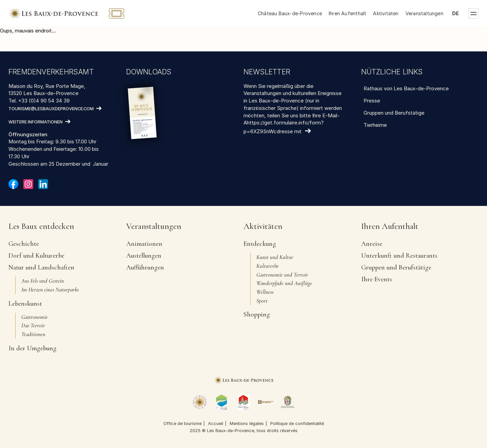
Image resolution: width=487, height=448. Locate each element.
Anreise (372, 244)
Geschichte (24, 244)
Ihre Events (377, 279)
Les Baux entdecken (41, 227)
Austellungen (144, 256)
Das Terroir (33, 325)
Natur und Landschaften (41, 267)
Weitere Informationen (36, 122)
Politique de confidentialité (297, 423)
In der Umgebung (32, 348)
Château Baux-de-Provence (290, 13)
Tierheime (375, 125)
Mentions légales (247, 423)
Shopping (257, 314)
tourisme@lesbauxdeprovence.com (51, 109)
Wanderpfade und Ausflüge (284, 283)
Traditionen (33, 334)
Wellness (265, 292)
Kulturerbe (268, 266)
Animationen (144, 244)
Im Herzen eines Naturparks (50, 290)
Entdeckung (260, 244)
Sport (262, 301)
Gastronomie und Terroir (282, 275)
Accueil (216, 423)
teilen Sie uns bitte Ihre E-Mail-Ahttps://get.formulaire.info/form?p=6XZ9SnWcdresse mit (292, 124)
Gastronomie (34, 317)
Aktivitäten (386, 13)
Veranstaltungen (424, 13)
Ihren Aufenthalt (347, 13)
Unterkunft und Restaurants (399, 256)
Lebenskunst (25, 304)
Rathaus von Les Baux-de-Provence (406, 88)
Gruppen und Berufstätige (394, 113)
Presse (372, 101)
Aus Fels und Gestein (43, 281)
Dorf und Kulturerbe (36, 256)
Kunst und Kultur (275, 257)
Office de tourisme (182, 423)
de (456, 13)
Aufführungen (145, 267)
